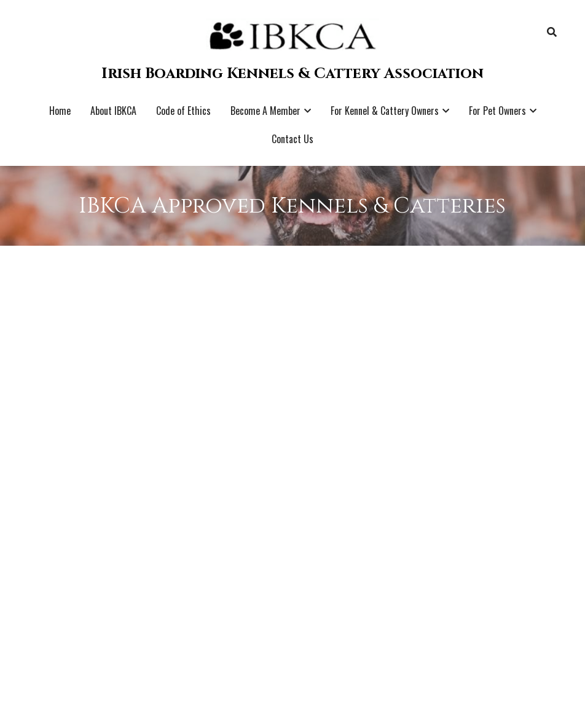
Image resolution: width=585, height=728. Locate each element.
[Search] (552, 32)
